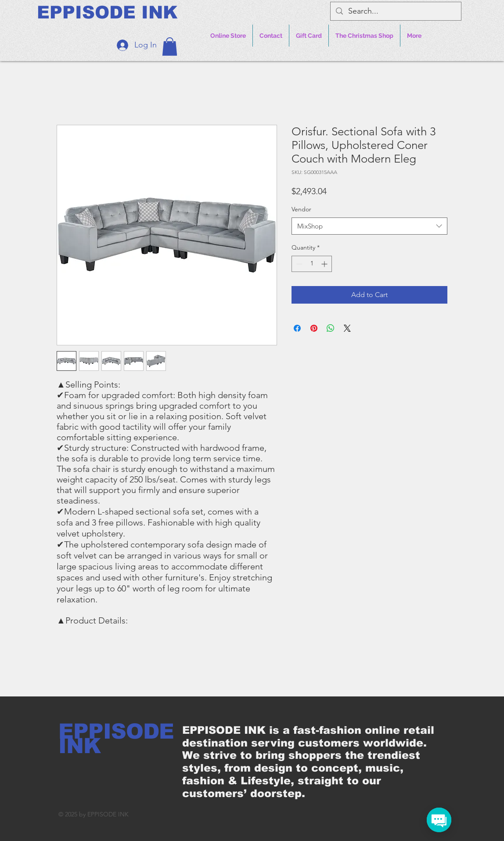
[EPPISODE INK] (107, 12)
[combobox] (369, 226)
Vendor (301, 209)
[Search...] (395, 11)
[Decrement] (298, 264)
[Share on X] (347, 328)
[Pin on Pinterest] (314, 328)
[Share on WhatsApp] (331, 328)
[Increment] (325, 264)
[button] (170, 47)
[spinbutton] (312, 264)
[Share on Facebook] (297, 328)
